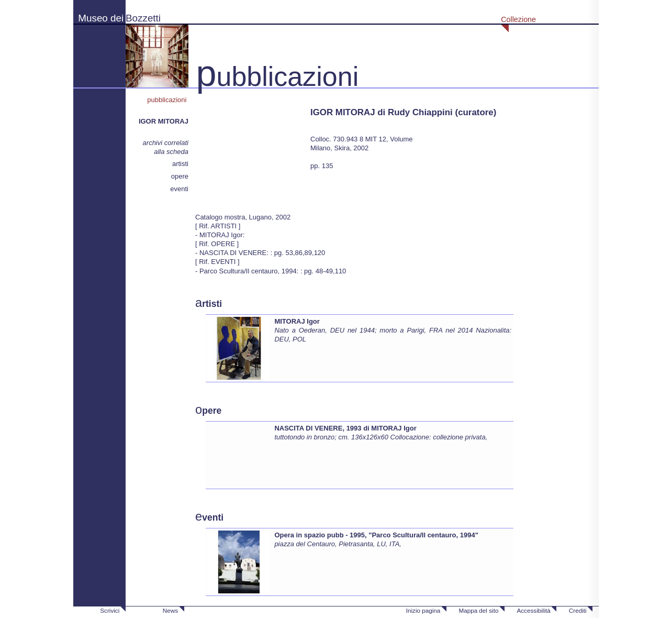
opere (180, 176)
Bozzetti (143, 18)
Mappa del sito (478, 610)
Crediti (578, 610)
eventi (179, 189)
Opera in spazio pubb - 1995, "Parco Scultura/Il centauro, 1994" (376, 535)
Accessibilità (533, 610)
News (170, 610)
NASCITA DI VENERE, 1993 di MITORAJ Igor (345, 428)
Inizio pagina (423, 610)
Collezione (518, 19)
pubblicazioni (168, 100)
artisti (180, 164)
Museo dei (101, 18)
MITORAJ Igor (297, 321)
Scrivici (110, 610)
